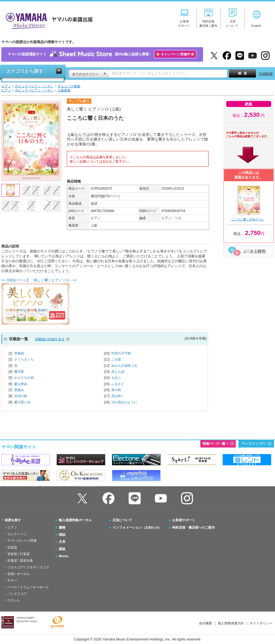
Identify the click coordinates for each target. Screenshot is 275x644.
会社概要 (206, 623)
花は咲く (118, 396)
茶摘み (19, 390)
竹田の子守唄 (121, 353)
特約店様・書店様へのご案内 (194, 527)
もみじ (116, 378)
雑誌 (62, 535)
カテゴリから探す (25, 71)
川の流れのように (124, 402)
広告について (122, 520)
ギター (12, 580)
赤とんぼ (118, 372)
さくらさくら (24, 359)
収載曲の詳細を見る (50, 339)
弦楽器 (12, 547)
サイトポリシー (261, 623)
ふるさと (118, 384)
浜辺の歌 (21, 396)
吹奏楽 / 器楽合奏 (20, 560)
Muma (64, 556)
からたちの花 (24, 378)
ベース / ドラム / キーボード (28, 587)
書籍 (62, 527)
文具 (62, 542)
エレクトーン (17, 534)
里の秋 (116, 390)
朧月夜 (19, 372)
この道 (116, 359)
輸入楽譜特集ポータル (75, 520)
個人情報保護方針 (231, 623)
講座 (62, 549)
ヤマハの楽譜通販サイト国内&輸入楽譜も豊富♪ (102, 54)
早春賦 (19, 353)
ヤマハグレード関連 (22, 541)
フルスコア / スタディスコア (28, 567)
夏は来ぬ (21, 384)
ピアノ (12, 527)
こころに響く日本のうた (248, 219)
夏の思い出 (22, 402)
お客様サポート (184, 520)
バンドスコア (17, 594)
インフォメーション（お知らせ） (137, 527)
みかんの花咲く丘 (124, 366)
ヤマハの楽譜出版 (48, 20)
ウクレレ (14, 600)
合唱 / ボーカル (19, 574)
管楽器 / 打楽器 (19, 554)
